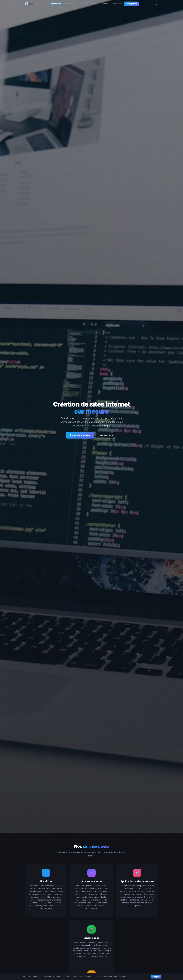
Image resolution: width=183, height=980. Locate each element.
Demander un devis (80, 435)
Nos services (106, 435)
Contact (105, 4)
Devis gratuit (131, 4)
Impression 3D (70, 4)
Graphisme (84, 4)
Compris (156, 977)
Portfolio (95, 4)
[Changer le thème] (156, 4)
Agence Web (56, 4)
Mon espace (117, 4)
